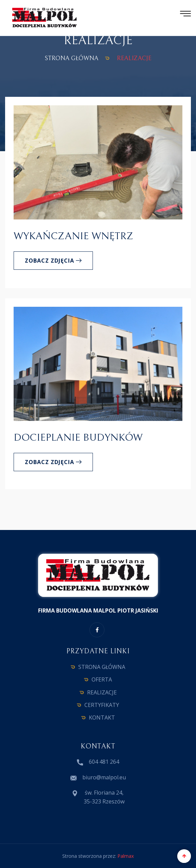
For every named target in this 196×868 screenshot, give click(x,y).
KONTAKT (102, 718)
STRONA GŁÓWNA (71, 58)
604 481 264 (104, 762)
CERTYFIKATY (102, 705)
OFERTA (102, 679)
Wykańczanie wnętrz (73, 236)
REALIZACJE (102, 692)
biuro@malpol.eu (104, 777)
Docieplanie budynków (78, 438)
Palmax (126, 856)
